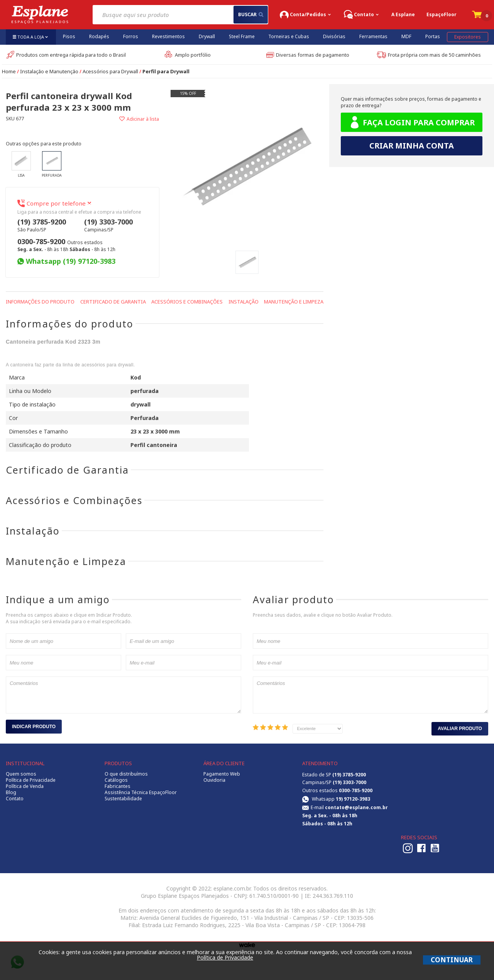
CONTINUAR (452, 960)
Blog (11, 793)
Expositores (468, 37)
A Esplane (403, 14)
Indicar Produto (34, 727)
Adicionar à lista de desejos (120, 119)
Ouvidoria (214, 780)
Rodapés (99, 36)
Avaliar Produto (460, 729)
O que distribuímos (126, 774)
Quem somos (21, 774)
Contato (15, 799)
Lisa (21, 164)
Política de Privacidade (31, 780)
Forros (131, 36)
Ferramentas (373, 36)
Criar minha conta (412, 146)
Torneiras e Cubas (289, 36)
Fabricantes (118, 786)
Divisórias (334, 36)
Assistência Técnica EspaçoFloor (141, 793)
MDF (406, 36)
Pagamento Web (222, 774)
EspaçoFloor (442, 14)
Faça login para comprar (412, 123)
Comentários (123, 695)
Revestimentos (168, 36)
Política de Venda (25, 786)
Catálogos (116, 780)
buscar (251, 14)
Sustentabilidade (123, 799)
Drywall (207, 36)
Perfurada (52, 164)
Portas (433, 36)
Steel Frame (242, 36)
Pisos (69, 36)
